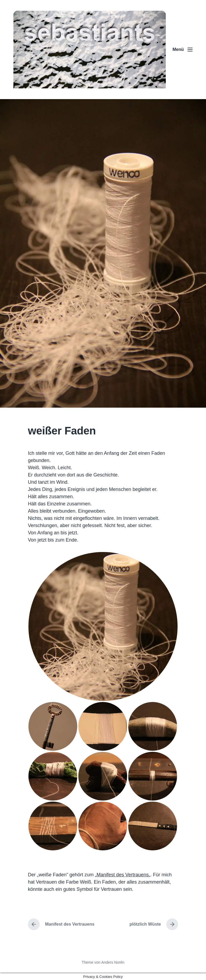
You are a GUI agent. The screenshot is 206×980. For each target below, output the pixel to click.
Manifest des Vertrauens (123, 875)
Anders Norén (113, 962)
